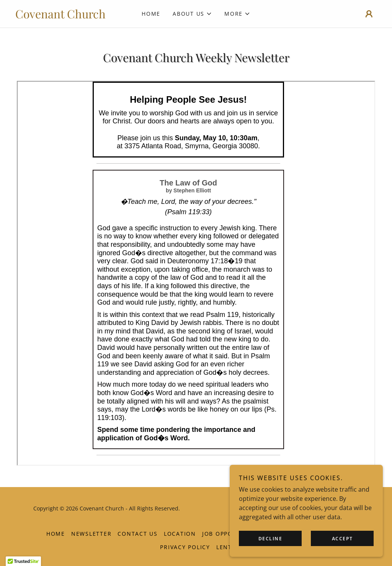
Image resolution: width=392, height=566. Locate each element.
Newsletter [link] (91, 534)
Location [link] (180, 534)
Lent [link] (224, 547)
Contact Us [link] (138, 534)
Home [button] (56, 534)
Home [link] (151, 14)
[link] (60, 16)
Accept (342, 539)
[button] (192, 14)
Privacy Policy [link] (185, 547)
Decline (270, 539)
